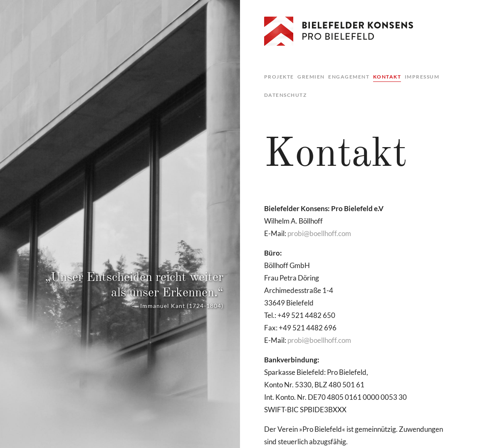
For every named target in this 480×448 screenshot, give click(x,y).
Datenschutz (286, 95)
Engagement (349, 77)
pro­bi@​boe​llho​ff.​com (319, 233)
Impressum (422, 77)
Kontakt (387, 77)
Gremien (311, 77)
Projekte (279, 77)
